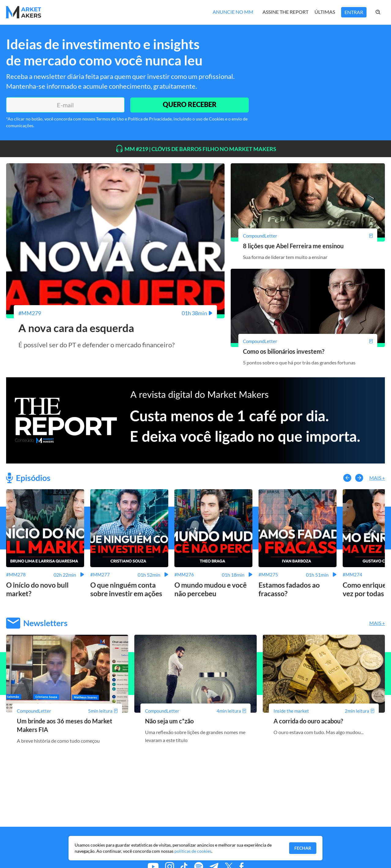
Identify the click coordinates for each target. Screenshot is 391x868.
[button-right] (359, 478)
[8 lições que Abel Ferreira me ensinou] (308, 236)
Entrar (354, 12)
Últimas (325, 12)
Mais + (377, 478)
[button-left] (347, 478)
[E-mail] (65, 105)
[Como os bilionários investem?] (308, 341)
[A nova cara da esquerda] (115, 313)
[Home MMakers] (24, 12)
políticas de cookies (193, 851)
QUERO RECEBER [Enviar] (189, 105)
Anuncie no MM (233, 12)
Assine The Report (285, 12)
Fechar (303, 848)
